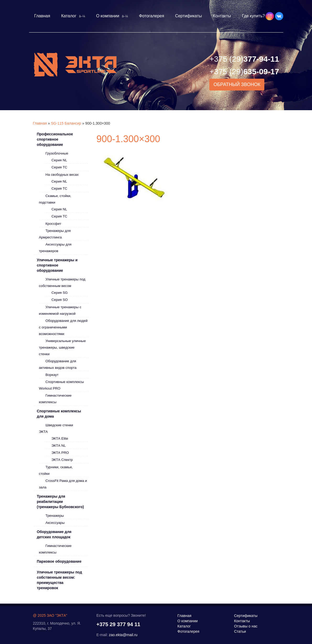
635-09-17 (244, 71)
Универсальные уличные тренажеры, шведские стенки (62, 347)
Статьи (240, 631)
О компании (108, 16)
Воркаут (52, 375)
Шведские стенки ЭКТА (56, 428)
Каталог (69, 16)
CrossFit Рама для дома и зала (63, 484)
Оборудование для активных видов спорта (58, 364)
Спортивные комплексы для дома (59, 414)
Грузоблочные (57, 153)
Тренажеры (55, 516)
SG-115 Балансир (66, 123)
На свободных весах (62, 175)
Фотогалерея (152, 16)
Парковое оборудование (59, 561)
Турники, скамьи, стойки (56, 470)
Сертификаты (188, 16)
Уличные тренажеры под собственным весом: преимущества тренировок (60, 580)
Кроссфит (53, 224)
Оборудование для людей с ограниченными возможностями (63, 327)
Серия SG (60, 293)
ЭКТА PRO (60, 453)
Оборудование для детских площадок (54, 534)
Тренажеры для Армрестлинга (55, 234)
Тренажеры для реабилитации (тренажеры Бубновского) (61, 502)
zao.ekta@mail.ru (123, 635)
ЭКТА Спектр (62, 460)
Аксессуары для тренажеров (55, 248)
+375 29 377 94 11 (118, 624)
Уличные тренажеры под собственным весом (62, 283)
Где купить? (254, 16)
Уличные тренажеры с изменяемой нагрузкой (60, 310)
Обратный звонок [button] (237, 84)
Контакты (222, 16)
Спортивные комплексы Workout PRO (62, 385)
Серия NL (59, 160)
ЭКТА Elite (60, 438)
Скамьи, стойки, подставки (55, 199)
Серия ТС (59, 167)
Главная (42, 16)
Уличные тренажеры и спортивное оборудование (57, 265)
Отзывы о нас (246, 626)
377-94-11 (244, 59)
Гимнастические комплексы (55, 399)
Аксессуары (55, 523)
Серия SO (60, 300)
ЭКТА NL (59, 446)
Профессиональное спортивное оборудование (55, 139)
